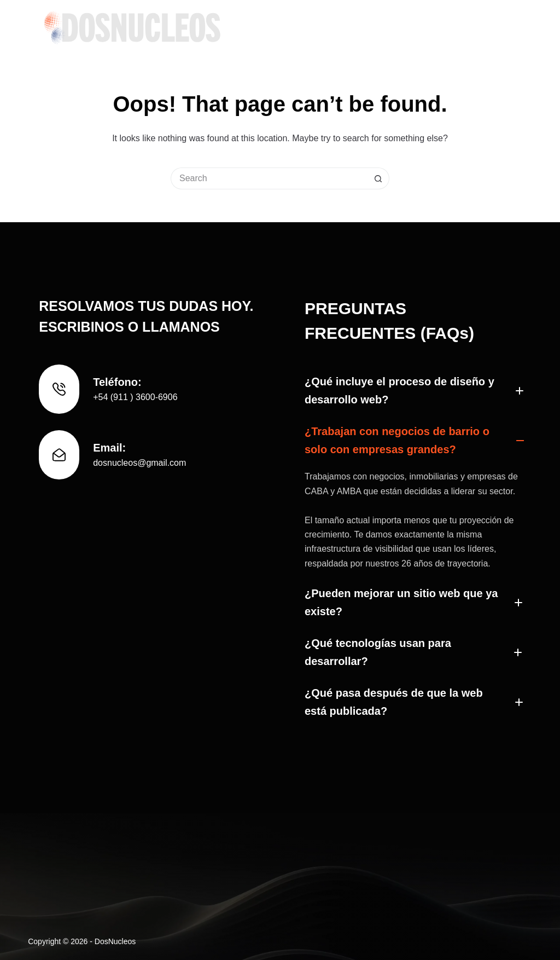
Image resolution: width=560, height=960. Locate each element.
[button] (413, 391)
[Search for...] (269, 178)
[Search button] (378, 178)
